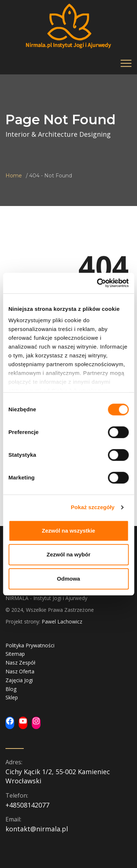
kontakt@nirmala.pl (37, 829)
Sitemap (15, 654)
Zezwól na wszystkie (69, 531)
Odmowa (68, 579)
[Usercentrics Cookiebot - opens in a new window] (98, 283)
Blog (11, 689)
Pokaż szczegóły (93, 507)
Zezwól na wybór (68, 554)
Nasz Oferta (20, 671)
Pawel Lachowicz (62, 621)
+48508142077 (27, 805)
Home (14, 176)
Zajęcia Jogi (19, 680)
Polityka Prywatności (30, 645)
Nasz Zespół (20, 663)
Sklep (12, 697)
